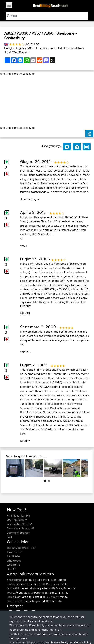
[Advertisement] (47, 101)
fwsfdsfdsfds (15, 588)
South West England (17, 52)
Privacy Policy (55, 630)
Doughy (9, 48)
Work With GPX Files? (19, 524)
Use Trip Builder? (17, 520)
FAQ (9, 537)
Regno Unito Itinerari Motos (65, 48)
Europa (41, 48)
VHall (23, 246)
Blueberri (12, 601)
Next (82, 468)
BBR (53, 580)
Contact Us (13, 565)
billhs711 (25, 313)
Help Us (12, 569)
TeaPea (12, 593)
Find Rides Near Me (18, 516)
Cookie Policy (73, 630)
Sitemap (40, 630)
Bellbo (11, 597)
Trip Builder (14, 556)
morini (11, 584)
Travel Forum (15, 552)
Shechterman (15, 580)
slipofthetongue (30, 199)
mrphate (25, 352)
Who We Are (14, 561)
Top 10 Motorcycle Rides (21, 548)
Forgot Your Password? (21, 528)
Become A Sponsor (18, 533)
